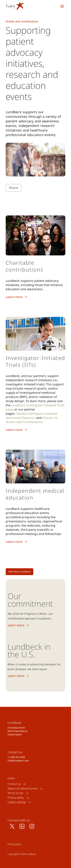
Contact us (14, 784)
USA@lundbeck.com (18, 761)
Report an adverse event (23, 789)
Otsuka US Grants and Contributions (32, 420)
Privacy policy (16, 798)
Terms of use (15, 793)
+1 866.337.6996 (16, 757)
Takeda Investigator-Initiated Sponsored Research (31, 416)
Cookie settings (17, 802)
